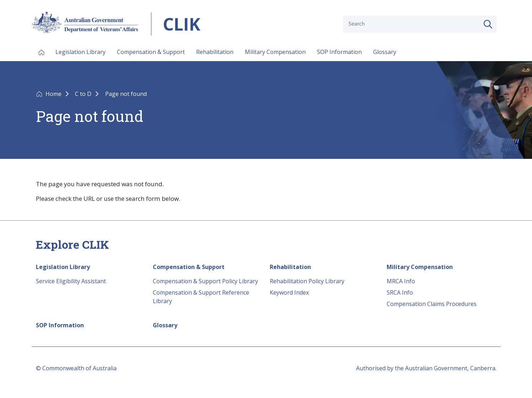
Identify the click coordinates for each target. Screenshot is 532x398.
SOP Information (339, 52)
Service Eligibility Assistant (71, 281)
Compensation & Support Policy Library (205, 281)
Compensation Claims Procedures (432, 304)
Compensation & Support (151, 52)
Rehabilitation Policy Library (307, 281)
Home (54, 94)
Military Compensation (275, 52)
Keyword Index (289, 292)
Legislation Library (80, 52)
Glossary (385, 52)
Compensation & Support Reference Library (201, 297)
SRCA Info (400, 292)
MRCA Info (401, 281)
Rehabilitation (215, 52)
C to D (84, 94)
